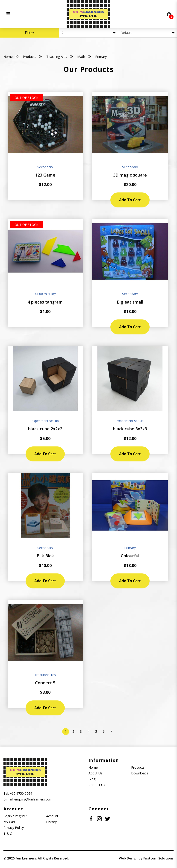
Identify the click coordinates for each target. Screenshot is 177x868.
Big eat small (130, 302)
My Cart (9, 822)
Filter (30, 33)
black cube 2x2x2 (45, 429)
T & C (8, 834)
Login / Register (15, 816)
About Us (95, 773)
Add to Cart (130, 200)
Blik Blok (45, 556)
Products (29, 57)
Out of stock (26, 98)
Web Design (128, 858)
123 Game (45, 175)
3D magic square (130, 175)
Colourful (130, 556)
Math (81, 57)
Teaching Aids (57, 57)
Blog (92, 779)
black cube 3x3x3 (130, 429)
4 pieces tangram (45, 302)
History (51, 822)
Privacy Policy (14, 828)
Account (52, 816)
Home (8, 57)
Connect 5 (45, 683)
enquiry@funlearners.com (33, 799)
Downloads (140, 773)
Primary (101, 57)
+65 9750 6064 (21, 793)
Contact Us (97, 785)
